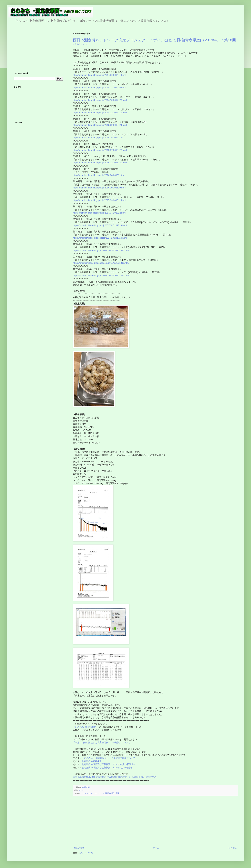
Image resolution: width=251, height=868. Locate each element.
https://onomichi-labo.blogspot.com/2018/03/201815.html (101, 250)
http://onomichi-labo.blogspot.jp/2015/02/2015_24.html (100, 125)
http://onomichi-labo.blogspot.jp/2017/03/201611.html (99, 200)
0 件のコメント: (80, 44)
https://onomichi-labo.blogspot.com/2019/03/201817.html (101, 275)
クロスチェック (87, 793)
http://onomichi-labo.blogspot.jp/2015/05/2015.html (98, 138)
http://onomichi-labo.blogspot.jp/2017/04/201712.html (99, 213)
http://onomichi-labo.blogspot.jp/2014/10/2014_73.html (100, 100)
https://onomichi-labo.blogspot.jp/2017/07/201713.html (100, 225)
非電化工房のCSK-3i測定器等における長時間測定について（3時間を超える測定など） (116, 777)
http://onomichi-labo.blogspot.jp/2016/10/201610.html (99, 188)
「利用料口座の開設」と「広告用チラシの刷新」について (102, 743)
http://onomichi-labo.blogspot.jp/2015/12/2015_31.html (100, 163)
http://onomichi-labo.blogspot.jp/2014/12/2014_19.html (100, 113)
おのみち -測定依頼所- (86, 727)
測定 (118, 793)
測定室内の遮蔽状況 (92, 761)
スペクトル (100, 793)
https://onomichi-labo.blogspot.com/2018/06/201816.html (101, 263)
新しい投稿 (79, 848)
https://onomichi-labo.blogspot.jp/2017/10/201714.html (100, 238)
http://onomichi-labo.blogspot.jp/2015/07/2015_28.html (100, 150)
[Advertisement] (155, 821)
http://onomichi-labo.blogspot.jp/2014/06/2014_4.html (99, 75)
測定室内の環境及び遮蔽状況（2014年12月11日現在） (109, 764)
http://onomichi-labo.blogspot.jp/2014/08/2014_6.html (99, 88)
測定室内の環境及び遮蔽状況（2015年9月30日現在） (108, 768)
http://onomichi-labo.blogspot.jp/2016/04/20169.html (99, 175)
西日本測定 (110, 793)
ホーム (156, 848)
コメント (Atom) (86, 853)
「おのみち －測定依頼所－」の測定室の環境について (109, 758)
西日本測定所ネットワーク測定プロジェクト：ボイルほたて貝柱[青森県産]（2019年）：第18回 (154, 40)
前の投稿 (233, 848)
